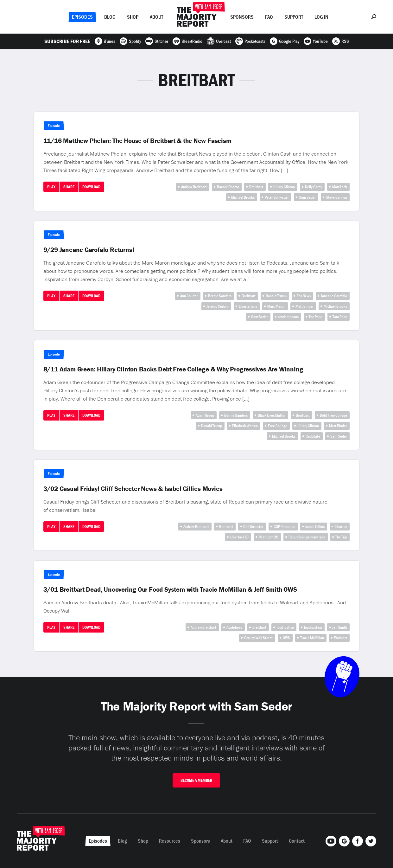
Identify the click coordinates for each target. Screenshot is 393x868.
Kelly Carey (314, 187)
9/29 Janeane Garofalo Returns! (89, 250)
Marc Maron (276, 306)
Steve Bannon (336, 197)
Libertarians (248, 306)
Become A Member (196, 780)
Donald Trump (276, 296)
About (156, 17)
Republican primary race (307, 537)
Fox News (304, 296)
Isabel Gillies (315, 527)
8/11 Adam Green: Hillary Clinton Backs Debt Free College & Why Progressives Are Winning (173, 369)
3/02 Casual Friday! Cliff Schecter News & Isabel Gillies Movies (133, 489)
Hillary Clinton (284, 187)
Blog (110, 17)
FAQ (269, 17)
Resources (170, 841)
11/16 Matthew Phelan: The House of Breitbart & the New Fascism (137, 141)
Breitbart (256, 187)
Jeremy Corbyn (218, 306)
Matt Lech (340, 187)
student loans (288, 317)
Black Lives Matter (272, 415)
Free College (278, 426)
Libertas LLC (239, 537)
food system (313, 627)
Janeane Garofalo (334, 296)
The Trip (341, 537)
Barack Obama (228, 187)
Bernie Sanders (220, 296)
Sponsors (242, 17)
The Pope (316, 317)
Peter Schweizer (277, 197)
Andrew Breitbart (194, 187)
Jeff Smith (340, 627)
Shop (133, 17)
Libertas (341, 527)
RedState (313, 436)
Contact (297, 841)
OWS (286, 638)
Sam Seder (307, 197)
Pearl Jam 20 (269, 537)
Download (91, 187)
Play (51, 187)
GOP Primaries (284, 527)
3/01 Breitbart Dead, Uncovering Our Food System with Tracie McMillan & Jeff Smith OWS (170, 589)
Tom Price (340, 317)
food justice (285, 627)
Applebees (234, 627)
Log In (321, 17)
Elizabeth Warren (245, 426)
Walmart (341, 638)
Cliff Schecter (253, 527)
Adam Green (205, 415)
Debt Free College (333, 415)
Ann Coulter (189, 296)
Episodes (82, 17)
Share (69, 187)
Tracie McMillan (312, 638)
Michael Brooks (243, 197)
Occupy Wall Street (258, 638)
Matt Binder (304, 306)
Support (294, 17)
